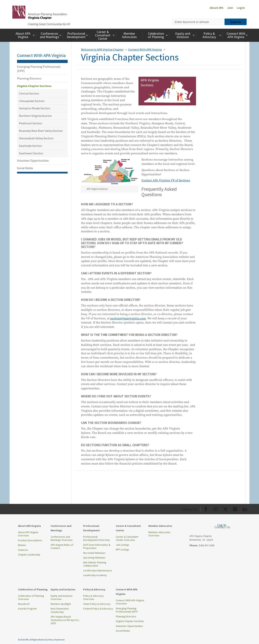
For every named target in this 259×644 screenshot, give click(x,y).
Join (230, 8)
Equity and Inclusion (185, 35)
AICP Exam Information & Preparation (97, 546)
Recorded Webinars (94, 553)
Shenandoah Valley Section (36, 138)
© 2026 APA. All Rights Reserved (33, 640)
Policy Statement (57, 640)
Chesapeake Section (32, 101)
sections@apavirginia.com (128, 318)
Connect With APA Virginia (238, 35)
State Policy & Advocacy (97, 604)
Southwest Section (31, 153)
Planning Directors (29, 78)
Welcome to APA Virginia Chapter (102, 50)
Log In (241, 8)
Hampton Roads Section (35, 108)
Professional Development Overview (97, 538)
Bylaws (22, 545)
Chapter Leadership (29, 555)
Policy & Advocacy (212, 35)
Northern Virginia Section (35, 116)
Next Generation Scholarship (60, 610)
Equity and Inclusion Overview (62, 597)
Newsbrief (24, 604)
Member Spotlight (61, 604)
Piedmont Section (31, 123)
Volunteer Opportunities (33, 161)
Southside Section (30, 146)
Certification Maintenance (98, 570)
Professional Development (78, 35)
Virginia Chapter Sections (34, 86)
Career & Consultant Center (105, 35)
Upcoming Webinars (94, 558)
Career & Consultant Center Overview (127, 538)
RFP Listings (123, 549)
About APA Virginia (26, 35)
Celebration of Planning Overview (31, 597)
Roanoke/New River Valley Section (41, 131)
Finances (23, 550)
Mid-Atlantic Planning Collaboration (95, 564)
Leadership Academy (95, 575)
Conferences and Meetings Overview (62, 538)
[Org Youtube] (216, 509)
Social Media (25, 168)
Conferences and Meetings (51, 35)
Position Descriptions (30, 540)
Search (236, 22)
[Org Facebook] (206, 509)
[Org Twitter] (225, 509)
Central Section (29, 93)
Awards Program (27, 609)
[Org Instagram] (235, 509)
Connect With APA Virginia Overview (130, 602)
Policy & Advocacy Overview (94, 597)
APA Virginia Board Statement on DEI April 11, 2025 (65, 620)
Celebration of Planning (158, 35)
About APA (217, 8)
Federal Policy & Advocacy (98, 609)
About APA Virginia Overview (28, 534)
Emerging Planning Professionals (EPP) (39, 69)
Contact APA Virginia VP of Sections (166, 180)
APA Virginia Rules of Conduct (62, 546)
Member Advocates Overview (159, 534)
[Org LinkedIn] (245, 509)
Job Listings (123, 545)
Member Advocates (129, 35)
